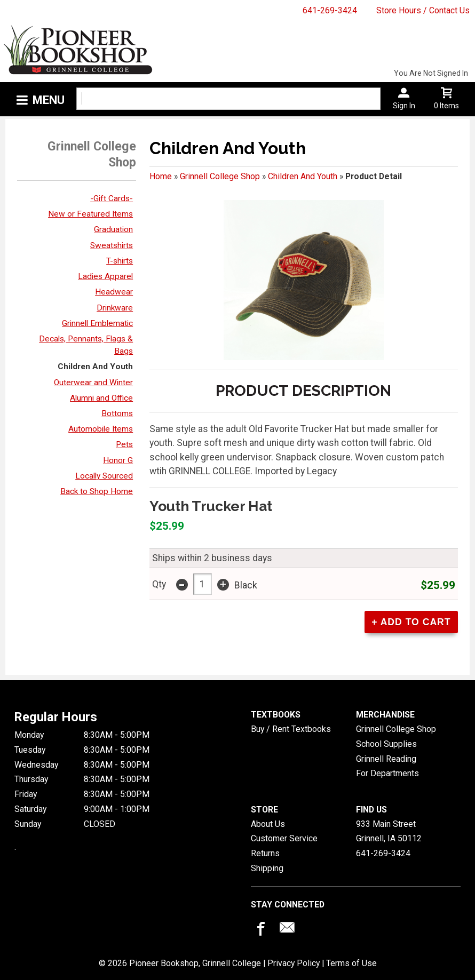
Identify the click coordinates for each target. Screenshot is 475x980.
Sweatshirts (112, 245)
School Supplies (386, 744)
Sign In (404, 106)
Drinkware (115, 308)
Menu (49, 100)
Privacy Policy (294, 963)
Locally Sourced (104, 476)
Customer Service (284, 838)
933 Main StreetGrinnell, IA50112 (389, 831)
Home (161, 176)
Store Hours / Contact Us (423, 10)
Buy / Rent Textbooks (291, 729)
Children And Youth (95, 366)
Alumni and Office (101, 398)
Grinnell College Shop (220, 176)
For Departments (387, 773)
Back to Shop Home (97, 491)
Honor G (118, 460)
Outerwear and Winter (93, 383)
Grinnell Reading (386, 759)
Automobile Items (101, 429)
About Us (268, 824)
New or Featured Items (90, 214)
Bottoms (117, 413)
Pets (124, 444)
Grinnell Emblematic (97, 323)
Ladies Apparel (105, 276)
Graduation (113, 229)
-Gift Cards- (112, 198)
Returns (265, 853)
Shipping (267, 868)
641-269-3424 (330, 10)
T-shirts (120, 261)
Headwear (114, 292)
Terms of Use (351, 963)
